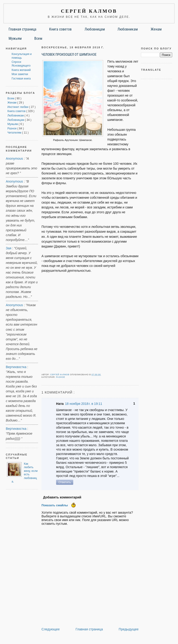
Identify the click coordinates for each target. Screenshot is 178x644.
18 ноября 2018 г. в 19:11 (84, 404)
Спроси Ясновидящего (21, 64)
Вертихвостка (16, 367)
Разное (12, 128)
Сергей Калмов (89, 11)
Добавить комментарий (62, 497)
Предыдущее (129, 629)
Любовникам (128, 29)
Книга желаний (21, 70)
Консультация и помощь (22, 56)
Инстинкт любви (18, 107)
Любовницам (95, 29)
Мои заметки (20, 74)
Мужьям (15, 38)
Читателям (15, 133)
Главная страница (22, 29)
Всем (38, 38)
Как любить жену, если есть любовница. (25, 473)
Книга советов (60, 29)
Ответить (65, 482)
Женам (156, 29)
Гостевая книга (21, 79)
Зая (9, 248)
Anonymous (14, 159)
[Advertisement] (90, 324)
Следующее (51, 629)
